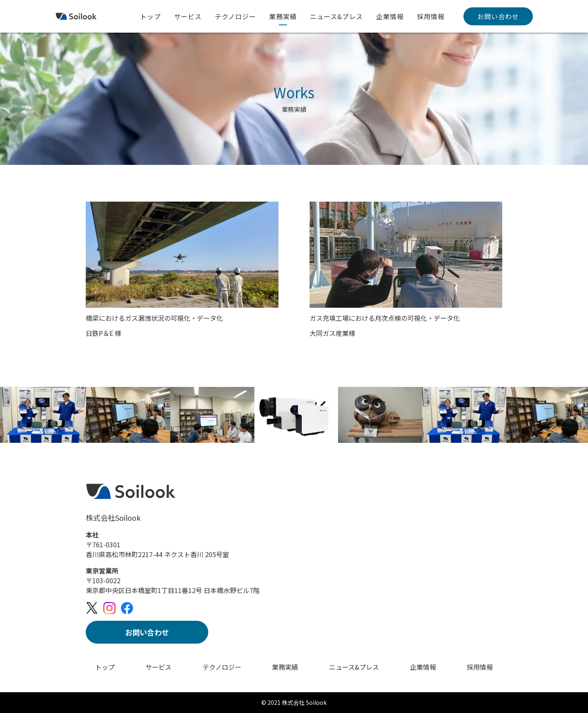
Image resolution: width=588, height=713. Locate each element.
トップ (150, 16)
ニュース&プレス (336, 16)
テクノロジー (235, 16)
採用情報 (431, 16)
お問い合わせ (498, 16)
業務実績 (283, 16)
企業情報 (390, 16)
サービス (188, 16)
